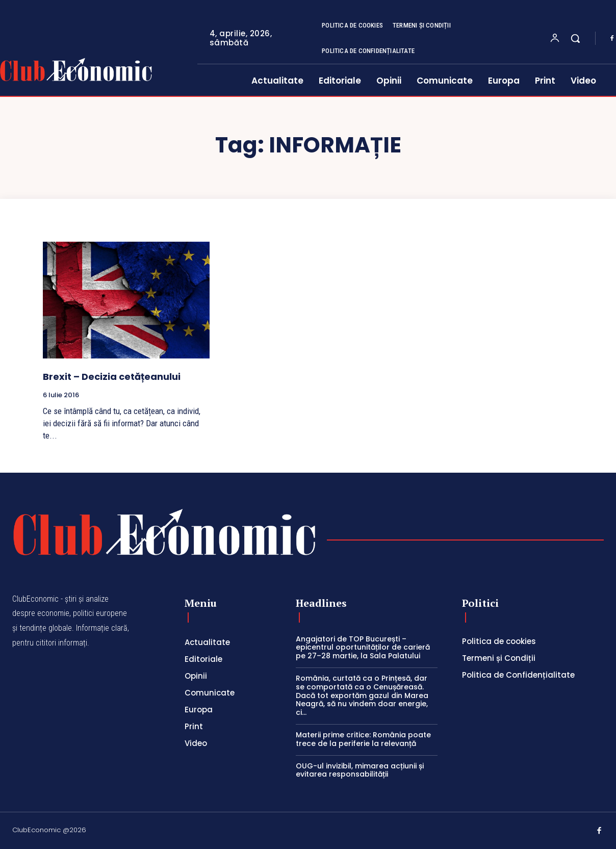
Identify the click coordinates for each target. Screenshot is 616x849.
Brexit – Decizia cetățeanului (112, 377)
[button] (575, 38)
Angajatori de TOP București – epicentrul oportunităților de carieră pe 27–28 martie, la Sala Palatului (363, 648)
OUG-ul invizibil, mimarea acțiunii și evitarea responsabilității (360, 770)
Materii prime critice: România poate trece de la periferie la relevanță (363, 739)
